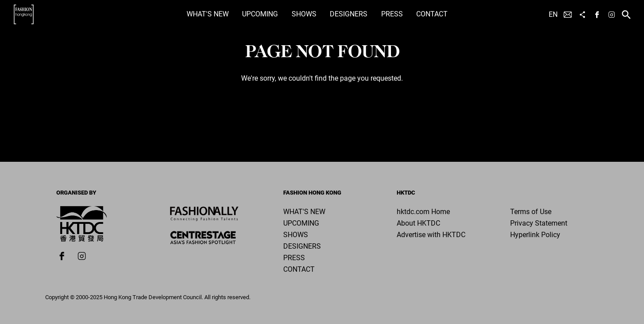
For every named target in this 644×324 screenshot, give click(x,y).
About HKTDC (418, 223)
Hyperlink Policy (535, 235)
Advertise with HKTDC (431, 235)
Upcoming (260, 14)
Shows (304, 14)
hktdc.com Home (423, 212)
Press (392, 14)
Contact (432, 14)
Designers (349, 14)
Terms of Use (531, 212)
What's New (208, 14)
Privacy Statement (539, 223)
